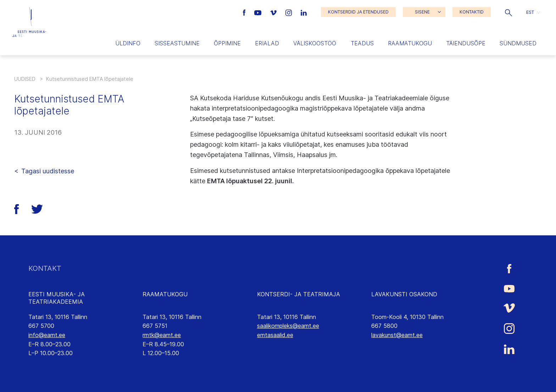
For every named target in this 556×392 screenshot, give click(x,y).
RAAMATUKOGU (165, 294)
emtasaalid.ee (275, 335)
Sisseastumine (177, 43)
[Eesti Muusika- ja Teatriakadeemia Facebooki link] (245, 12)
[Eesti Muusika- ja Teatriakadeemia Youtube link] (259, 12)
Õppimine (227, 43)
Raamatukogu (410, 43)
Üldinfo (128, 43)
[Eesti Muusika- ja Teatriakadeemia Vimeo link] (274, 12)
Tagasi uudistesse (48, 171)
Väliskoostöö (315, 43)
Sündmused (518, 43)
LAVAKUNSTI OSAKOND (404, 294)
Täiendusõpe (466, 43)
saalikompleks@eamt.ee (288, 326)
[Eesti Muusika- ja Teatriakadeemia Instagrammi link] (290, 12)
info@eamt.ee (47, 335)
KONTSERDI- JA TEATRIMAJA (299, 294)
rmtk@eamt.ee (162, 335)
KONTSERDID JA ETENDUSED (358, 12)
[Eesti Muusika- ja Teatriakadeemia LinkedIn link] (304, 12)
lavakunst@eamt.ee (397, 335)
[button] (508, 12)
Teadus (362, 43)
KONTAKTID (472, 12)
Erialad (267, 43)
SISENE (422, 12)
